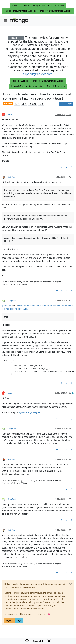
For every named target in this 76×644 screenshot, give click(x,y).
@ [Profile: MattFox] (24, 412)
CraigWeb (12, 301)
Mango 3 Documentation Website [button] (49, 6)
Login (19, 620)
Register (9, 620)
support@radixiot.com (38, 74)
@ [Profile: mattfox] (6, 306)
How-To (8, 104)
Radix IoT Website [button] (20, 6)
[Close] (71, 584)
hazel (10, 115)
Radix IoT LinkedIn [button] (56, 86)
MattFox (11, 177)
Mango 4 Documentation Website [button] (20, 11)
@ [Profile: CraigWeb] (35, 412)
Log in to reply (66, 104)
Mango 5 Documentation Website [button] (56, 11)
